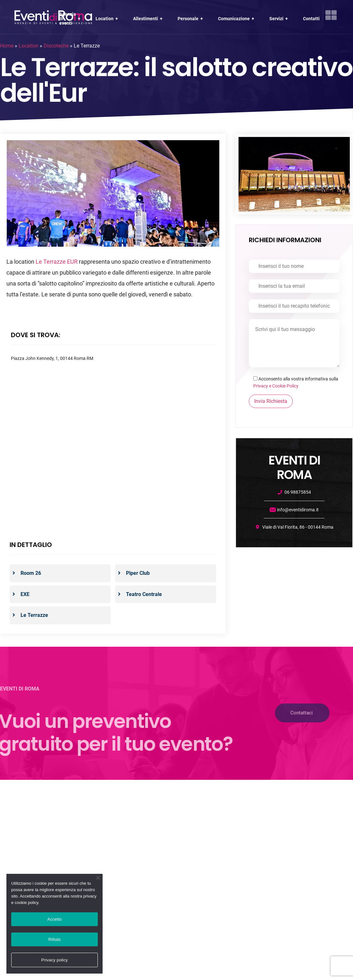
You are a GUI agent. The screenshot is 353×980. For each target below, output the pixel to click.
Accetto (54, 919)
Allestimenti (148, 19)
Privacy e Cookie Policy (276, 386)
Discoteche (56, 46)
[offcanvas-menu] (331, 15)
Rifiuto (55, 939)
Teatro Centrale (143, 594)
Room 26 (30, 573)
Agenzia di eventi (71, 19)
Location (107, 19)
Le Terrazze (34, 615)
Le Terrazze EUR (57, 262)
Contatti (311, 19)
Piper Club (137, 573)
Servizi (279, 19)
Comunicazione (237, 19)
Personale (191, 19)
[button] (268, 713)
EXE (24, 594)
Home (7, 46)
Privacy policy (55, 960)
